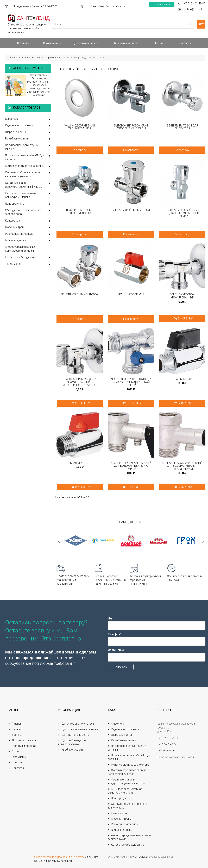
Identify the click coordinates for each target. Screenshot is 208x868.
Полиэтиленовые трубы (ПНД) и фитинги (28, 157)
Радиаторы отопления (28, 126)
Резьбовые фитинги (28, 139)
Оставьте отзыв (44, 857)
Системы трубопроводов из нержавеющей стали (28, 174)
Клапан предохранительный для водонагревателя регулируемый (182, 466)
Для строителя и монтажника (78, 729)
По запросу (79, 150)
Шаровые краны (53, 58)
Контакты (16, 768)
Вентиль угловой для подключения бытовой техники (182, 213)
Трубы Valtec (28, 264)
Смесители (28, 119)
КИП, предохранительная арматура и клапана (28, 195)
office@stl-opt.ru (195, 9)
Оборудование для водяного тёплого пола (28, 212)
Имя (111, 619)
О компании (17, 757)
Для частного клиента (74, 735)
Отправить (121, 667)
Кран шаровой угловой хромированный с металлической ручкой (80, 382)
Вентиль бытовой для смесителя (182, 127)
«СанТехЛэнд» (140, 857)
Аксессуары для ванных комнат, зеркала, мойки (20, 249)
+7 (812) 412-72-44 (168, 738)
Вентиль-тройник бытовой (131, 210)
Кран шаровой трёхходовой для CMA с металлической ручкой (131, 382)
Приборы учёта (28, 204)
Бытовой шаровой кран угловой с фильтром (131, 127)
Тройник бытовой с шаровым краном (80, 212)
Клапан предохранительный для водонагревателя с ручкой (131, 466)
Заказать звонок (162, 4)
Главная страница (18, 58)
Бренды (15, 735)
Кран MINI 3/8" (182, 379)
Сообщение (116, 650)
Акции (14, 751)
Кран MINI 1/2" (80, 463)
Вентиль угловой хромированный (182, 296)
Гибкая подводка (28, 241)
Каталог (36, 58)
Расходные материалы (28, 234)
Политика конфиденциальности (176, 757)
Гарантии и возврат (22, 746)
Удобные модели (70, 750)
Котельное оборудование (28, 258)
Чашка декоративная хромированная (80, 127)
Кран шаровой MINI (131, 295)
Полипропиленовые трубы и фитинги (28, 147)
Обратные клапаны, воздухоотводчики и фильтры (28, 185)
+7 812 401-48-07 (195, 4)
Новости (16, 762)
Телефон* (115, 634)
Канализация (28, 221)
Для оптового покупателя (76, 724)
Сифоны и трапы (28, 227)
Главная (15, 724)
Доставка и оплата (22, 740)
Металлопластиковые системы (28, 166)
